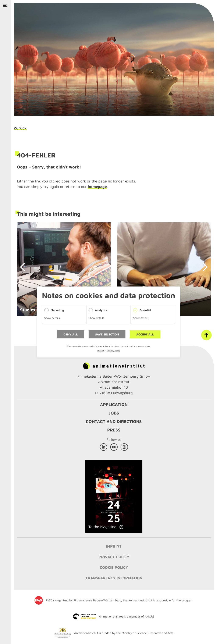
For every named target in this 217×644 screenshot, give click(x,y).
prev (24, 267)
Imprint (101, 351)
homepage (97, 187)
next (203, 267)
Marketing (57, 310)
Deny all (71, 334)
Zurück (20, 128)
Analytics (101, 310)
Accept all (145, 334)
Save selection (107, 334)
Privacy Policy (113, 351)
